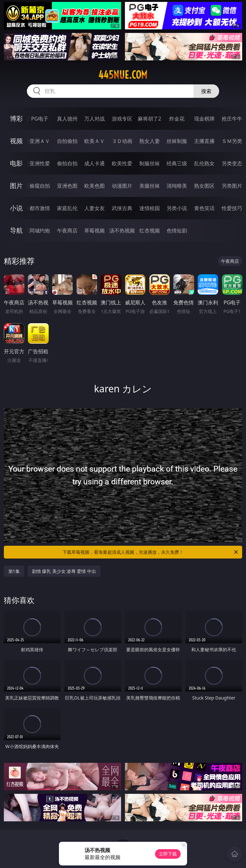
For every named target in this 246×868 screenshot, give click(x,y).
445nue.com (123, 75)
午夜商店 (67, 231)
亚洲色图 (67, 186)
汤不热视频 (122, 231)
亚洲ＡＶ (40, 141)
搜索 (206, 91)
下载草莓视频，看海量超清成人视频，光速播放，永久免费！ (151, 552)
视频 (16, 141)
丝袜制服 (177, 141)
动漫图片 (122, 186)
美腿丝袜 (150, 186)
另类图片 (232, 186)
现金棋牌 (204, 119)
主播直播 (204, 141)
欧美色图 (94, 186)
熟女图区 (204, 186)
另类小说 (177, 208)
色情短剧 (177, 231)
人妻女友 (94, 208)
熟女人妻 (150, 141)
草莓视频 (94, 231)
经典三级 (177, 163)
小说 (16, 208)
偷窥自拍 (40, 186)
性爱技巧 (232, 208)
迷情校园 (150, 208)
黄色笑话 (204, 208)
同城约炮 (40, 231)
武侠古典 (122, 208)
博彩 (16, 118)
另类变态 (232, 163)
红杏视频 (150, 231)
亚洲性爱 (40, 163)
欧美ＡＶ (94, 141)
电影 (16, 163)
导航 (16, 230)
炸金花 (177, 119)
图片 (16, 186)
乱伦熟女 (204, 163)
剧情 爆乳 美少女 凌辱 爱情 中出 (64, 571)
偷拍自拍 (67, 163)
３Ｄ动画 (122, 141)
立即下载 (168, 854)
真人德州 (67, 119)
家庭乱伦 (67, 208)
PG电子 (40, 119)
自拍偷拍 (67, 141)
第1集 (14, 571)
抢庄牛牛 (232, 119)
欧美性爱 (122, 163)
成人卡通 (94, 163)
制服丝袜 (150, 163)
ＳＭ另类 (232, 141)
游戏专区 (122, 119)
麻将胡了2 (149, 119)
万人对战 (94, 119)
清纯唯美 (177, 186)
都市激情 (40, 208)
